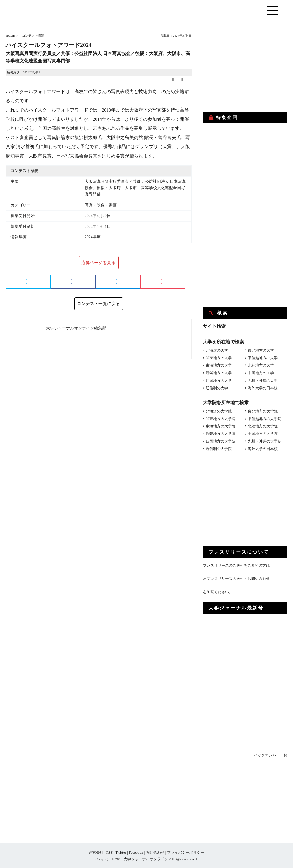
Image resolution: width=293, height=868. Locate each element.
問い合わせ (155, 852)
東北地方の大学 (261, 350)
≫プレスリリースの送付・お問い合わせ (236, 579)
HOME (10, 36)
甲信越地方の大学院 (265, 419)
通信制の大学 (217, 388)
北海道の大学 (217, 350)
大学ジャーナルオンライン (146, 859)
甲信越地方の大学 (263, 358)
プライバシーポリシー (186, 852)
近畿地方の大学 (219, 373)
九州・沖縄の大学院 (265, 441)
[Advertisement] (246, 68)
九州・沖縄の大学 (263, 381)
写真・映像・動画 (101, 205)
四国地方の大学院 (221, 441)
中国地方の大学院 (263, 434)
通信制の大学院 (219, 449)
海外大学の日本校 (263, 388)
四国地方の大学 (219, 381)
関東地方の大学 (219, 358)
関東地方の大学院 (221, 419)
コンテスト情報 (33, 36)
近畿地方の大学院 (221, 434)
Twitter (121, 852)
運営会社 (96, 852)
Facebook (136, 852)
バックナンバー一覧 (271, 755)
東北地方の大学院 (263, 411)
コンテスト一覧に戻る (98, 304)
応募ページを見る (98, 263)
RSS (109, 852)
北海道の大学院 (219, 411)
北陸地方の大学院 (263, 426)
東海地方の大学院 (221, 426)
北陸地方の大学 (261, 365)
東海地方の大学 (219, 365)
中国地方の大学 (261, 373)
